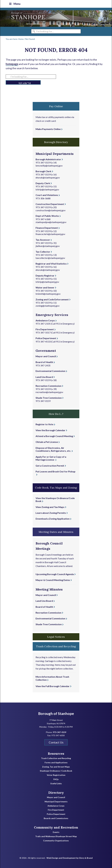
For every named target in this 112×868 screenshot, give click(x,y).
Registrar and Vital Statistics (51, 264)
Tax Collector (43, 252)
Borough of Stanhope (22, 18)
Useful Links (56, 784)
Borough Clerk (43, 171)
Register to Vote (44, 424)
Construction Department (50, 204)
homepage (12, 64)
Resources (56, 754)
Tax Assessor (43, 240)
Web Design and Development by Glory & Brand (70, 858)
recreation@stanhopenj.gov (49, 392)
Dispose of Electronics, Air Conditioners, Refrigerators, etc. (53, 449)
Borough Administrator (48, 159)
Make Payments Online (48, 129)
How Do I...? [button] (56, 414)
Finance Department (47, 228)
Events (56, 832)
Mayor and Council (46, 356)
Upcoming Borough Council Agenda (55, 574)
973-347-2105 (43, 324)
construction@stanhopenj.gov (51, 210)
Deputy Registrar (45, 276)
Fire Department (45, 329)
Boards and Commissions (56, 818)
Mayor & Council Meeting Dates (53, 580)
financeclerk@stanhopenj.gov (50, 234)
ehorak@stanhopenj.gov (48, 177)
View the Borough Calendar (50, 430)
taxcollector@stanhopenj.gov (50, 258)
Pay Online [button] (56, 106)
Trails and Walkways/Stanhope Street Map (56, 836)
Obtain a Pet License (47, 442)
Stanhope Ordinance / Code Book (56, 771)
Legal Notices (56, 637)
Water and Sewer (45, 287)
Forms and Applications (56, 763)
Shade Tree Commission (49, 398)
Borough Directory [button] (56, 142)
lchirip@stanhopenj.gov (47, 189)
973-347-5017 (43, 332)
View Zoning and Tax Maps (50, 507)
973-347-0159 (43, 162)
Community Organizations (56, 841)
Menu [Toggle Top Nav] (15, 4)
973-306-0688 (43, 198)
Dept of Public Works (47, 216)
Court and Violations (47, 195)
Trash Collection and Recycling (56, 758)
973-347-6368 (43, 219)
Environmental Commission (50, 371)
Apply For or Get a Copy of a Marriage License (51, 458)
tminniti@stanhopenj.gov (48, 294)
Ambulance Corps (45, 320)
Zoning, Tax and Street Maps (56, 767)
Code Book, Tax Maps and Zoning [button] (56, 488)
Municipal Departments (56, 802)
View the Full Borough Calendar (53, 686)
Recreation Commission (48, 386)
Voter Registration (56, 775)
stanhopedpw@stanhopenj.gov (51, 222)
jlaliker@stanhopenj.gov (48, 246)
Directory (56, 793)
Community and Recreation (56, 827)
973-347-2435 (43, 365)
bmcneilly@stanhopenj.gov (49, 166)
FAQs (56, 779)
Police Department (46, 338)
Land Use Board (44, 377)
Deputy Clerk (43, 183)
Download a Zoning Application (53, 519)
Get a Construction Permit (50, 466)
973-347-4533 (43, 342)
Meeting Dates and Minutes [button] (56, 532)
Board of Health (44, 362)
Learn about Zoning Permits (51, 513)
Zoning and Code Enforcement (52, 299)
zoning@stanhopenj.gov (48, 306)
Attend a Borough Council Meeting (54, 436)
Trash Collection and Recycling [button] (56, 646)
